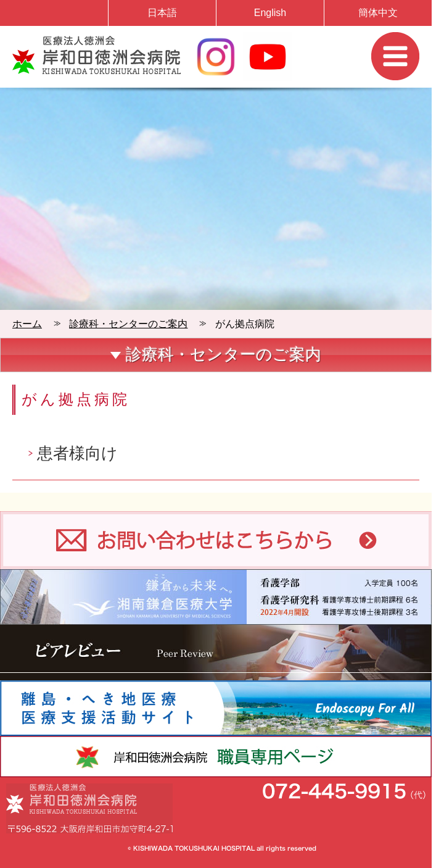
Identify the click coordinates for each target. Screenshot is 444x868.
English (270, 13)
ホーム (27, 324)
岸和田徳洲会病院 (97, 55)
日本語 (162, 13)
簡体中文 (378, 13)
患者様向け (77, 453)
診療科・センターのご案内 (128, 324)
